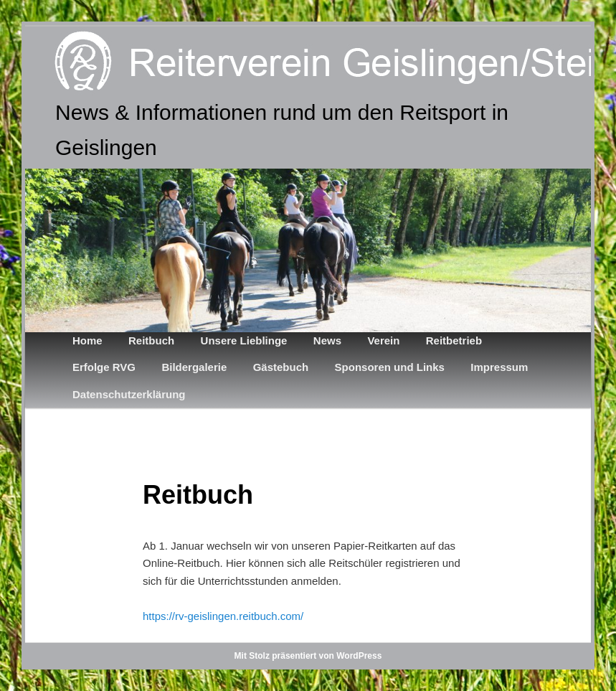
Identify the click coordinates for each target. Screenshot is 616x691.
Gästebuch (281, 367)
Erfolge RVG (104, 367)
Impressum (499, 367)
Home (87, 340)
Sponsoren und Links (390, 367)
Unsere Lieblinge (244, 340)
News (327, 340)
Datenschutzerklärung (129, 394)
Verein (383, 340)
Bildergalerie (194, 367)
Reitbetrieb (454, 340)
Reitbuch (151, 340)
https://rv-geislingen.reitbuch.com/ (223, 616)
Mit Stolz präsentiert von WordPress (308, 656)
